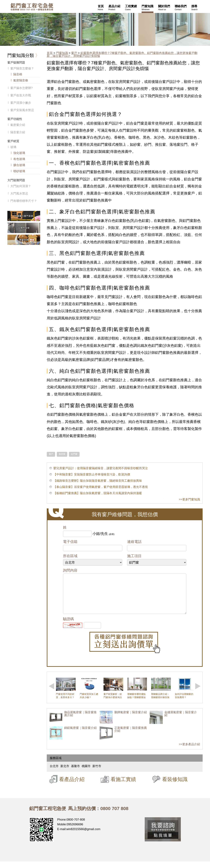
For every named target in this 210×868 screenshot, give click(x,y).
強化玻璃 (19, 153)
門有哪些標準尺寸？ (24, 201)
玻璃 (13, 147)
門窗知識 (62, 53)
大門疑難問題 (16, 180)
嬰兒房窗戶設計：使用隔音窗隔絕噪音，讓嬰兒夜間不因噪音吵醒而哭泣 (101, 468)
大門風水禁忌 (19, 193)
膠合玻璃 (19, 165)
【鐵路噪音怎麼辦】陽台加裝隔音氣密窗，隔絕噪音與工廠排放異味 (98, 481)
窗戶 (74, 53)
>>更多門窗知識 (189, 499)
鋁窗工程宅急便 (32, 7)
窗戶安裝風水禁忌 (22, 110)
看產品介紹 (72, 786)
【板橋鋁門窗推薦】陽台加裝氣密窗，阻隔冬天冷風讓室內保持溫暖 (98, 493)
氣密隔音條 (21, 80)
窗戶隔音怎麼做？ (22, 68)
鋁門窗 (74, 454)
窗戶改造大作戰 (21, 95)
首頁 (50, 53)
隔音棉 (18, 74)
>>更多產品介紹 (189, 751)
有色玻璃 (19, 159)
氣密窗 (62, 454)
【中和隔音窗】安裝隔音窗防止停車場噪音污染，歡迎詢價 (92, 474)
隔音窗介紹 (18, 132)
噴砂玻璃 (19, 171)
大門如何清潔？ (21, 186)
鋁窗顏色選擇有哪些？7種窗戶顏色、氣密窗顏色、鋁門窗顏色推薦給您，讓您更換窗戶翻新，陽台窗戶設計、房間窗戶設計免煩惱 (122, 54)
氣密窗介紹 (18, 125)
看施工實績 (123, 786)
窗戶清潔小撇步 (21, 103)
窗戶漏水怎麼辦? (21, 88)
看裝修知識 (175, 786)
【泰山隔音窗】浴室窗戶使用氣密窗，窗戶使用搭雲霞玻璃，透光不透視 (101, 487)
